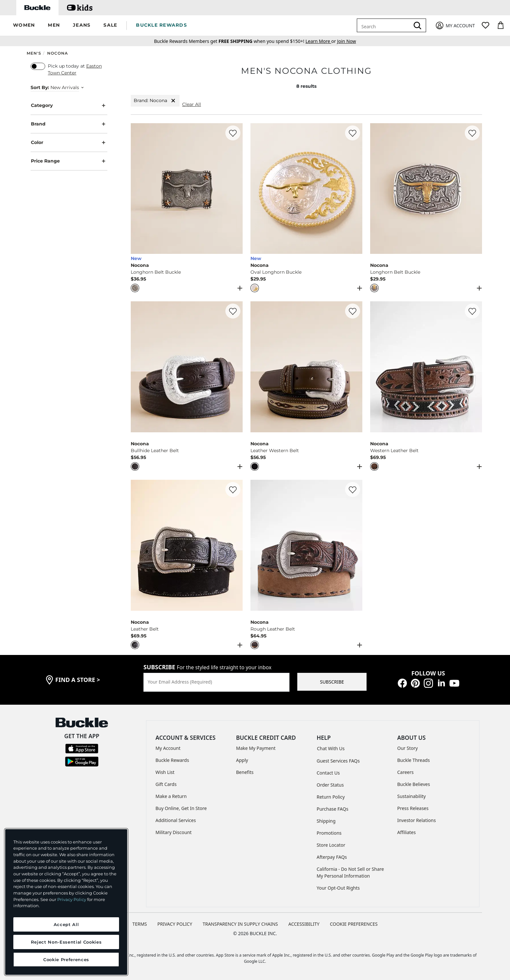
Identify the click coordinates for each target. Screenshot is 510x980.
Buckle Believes (414, 784)
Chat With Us (331, 748)
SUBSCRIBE (332, 682)
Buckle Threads (413, 760)
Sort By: (40, 87)
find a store (78, 680)
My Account (168, 748)
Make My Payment (256, 748)
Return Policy (331, 797)
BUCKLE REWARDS (161, 25)
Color (69, 143)
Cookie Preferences (354, 924)
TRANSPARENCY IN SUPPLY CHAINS (240, 924)
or (321, 41)
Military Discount (174, 832)
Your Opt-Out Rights (338, 888)
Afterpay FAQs (332, 857)
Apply (242, 760)
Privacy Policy (72, 899)
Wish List (165, 772)
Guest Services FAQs (338, 761)
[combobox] (384, 25)
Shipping (326, 821)
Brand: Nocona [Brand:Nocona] (155, 101)
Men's (34, 53)
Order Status (330, 785)
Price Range (69, 161)
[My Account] (455, 26)
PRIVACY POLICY (175, 924)
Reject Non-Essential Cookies (66, 942)
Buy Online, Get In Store (181, 808)
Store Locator (331, 845)
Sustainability (411, 796)
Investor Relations (416, 820)
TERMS (140, 924)
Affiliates (406, 832)
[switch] (38, 66)
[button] (24, 26)
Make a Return (171, 796)
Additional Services (176, 820)
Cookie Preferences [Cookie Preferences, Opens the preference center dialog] (66, 960)
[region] (66, 902)
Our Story (407, 748)
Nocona (58, 53)
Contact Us (328, 773)
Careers (405, 772)
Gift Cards (166, 784)
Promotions (329, 833)
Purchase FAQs (333, 809)
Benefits (245, 772)
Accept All (66, 924)
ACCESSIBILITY (304, 924)
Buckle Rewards (172, 760)
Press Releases (413, 808)
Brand (69, 124)
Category (69, 105)
